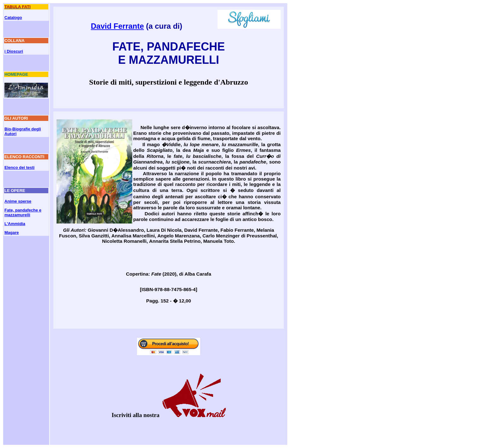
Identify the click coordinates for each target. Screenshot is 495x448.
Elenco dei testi (19, 167)
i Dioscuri (14, 51)
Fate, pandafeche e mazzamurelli (23, 212)
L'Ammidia (15, 224)
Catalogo (13, 18)
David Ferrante (117, 26)
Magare (12, 233)
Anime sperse (18, 201)
